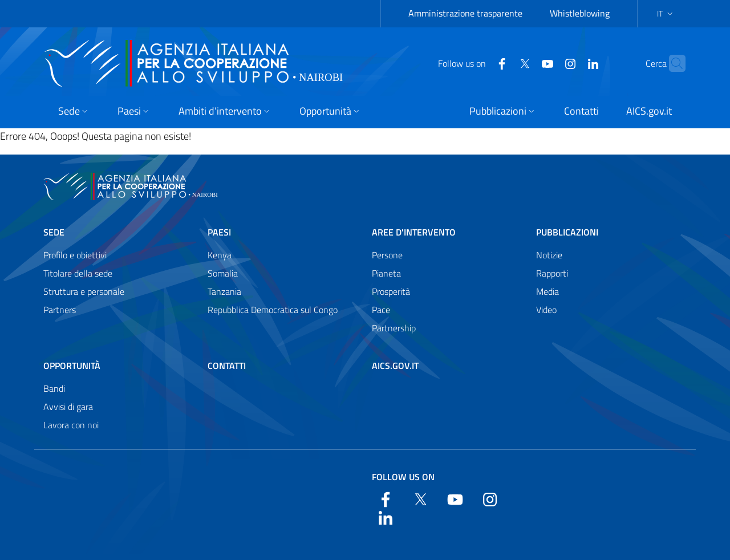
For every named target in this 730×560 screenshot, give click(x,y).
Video (546, 310)
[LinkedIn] (571, 63)
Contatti (227, 366)
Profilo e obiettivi (75, 255)
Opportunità (72, 366)
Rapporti (552, 273)
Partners (60, 310)
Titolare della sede (78, 273)
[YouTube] (525, 63)
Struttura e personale (84, 291)
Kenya (220, 255)
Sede (54, 232)
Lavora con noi (71, 425)
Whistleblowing (580, 13)
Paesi (219, 232)
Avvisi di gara (68, 407)
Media (547, 291)
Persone (387, 255)
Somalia (223, 273)
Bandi (54, 388)
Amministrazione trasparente (465, 13)
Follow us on (403, 477)
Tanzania (224, 291)
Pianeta (386, 273)
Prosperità (391, 291)
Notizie (549, 255)
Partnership (394, 328)
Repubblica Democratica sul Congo (273, 310)
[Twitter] (502, 63)
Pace (381, 310)
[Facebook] (480, 63)
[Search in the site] (672, 63)
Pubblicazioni (567, 232)
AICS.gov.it (395, 366)
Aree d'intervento (414, 232)
